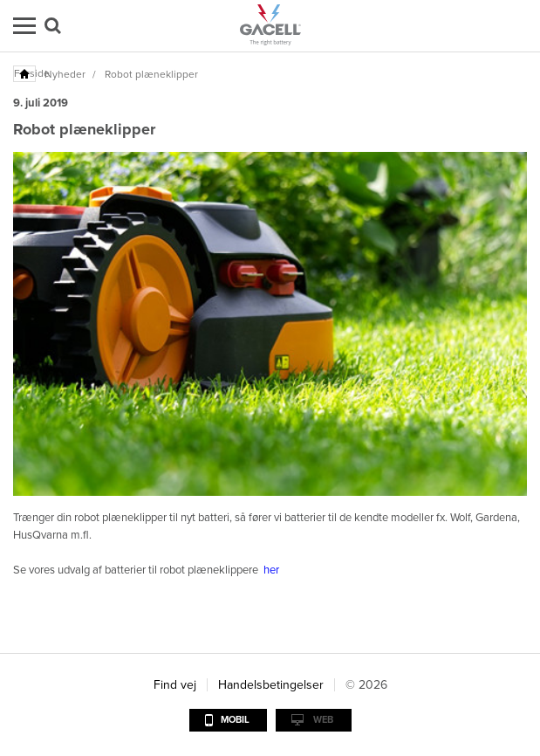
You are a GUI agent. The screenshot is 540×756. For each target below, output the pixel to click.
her (271, 570)
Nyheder (65, 74)
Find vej (175, 685)
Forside (25, 73)
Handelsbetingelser (271, 685)
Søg (53, 26)
